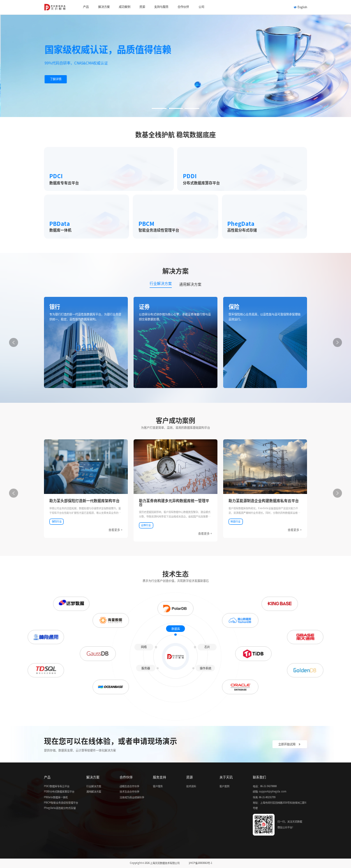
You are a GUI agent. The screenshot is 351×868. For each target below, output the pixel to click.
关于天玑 (226, 777)
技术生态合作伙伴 (129, 792)
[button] (159, 108)
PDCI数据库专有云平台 (57, 786)
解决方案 (93, 777)
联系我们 (259, 777)
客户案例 (224, 786)
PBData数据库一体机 (56, 797)
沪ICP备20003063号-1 (200, 863)
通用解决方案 (94, 792)
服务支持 (159, 777)
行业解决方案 (94, 786)
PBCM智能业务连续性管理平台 (61, 803)
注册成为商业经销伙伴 (132, 797)
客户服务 (158, 786)
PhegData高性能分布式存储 (60, 808)
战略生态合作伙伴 (129, 786)
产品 (47, 777)
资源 (189, 777)
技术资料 (191, 786)
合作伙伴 (126, 777)
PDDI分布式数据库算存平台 (59, 792)
